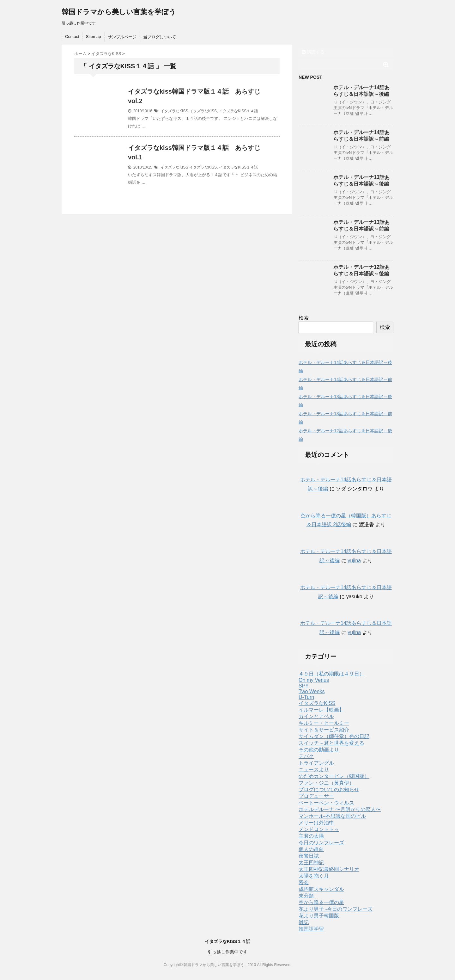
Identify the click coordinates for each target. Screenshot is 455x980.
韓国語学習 (311, 929)
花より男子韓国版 (319, 916)
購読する (313, 52)
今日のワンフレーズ (321, 843)
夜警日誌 (309, 856)
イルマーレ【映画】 (321, 710)
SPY (304, 686)
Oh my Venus (314, 680)
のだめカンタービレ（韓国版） (334, 776)
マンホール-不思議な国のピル (332, 816)
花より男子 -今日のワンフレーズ (336, 909)
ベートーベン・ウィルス (326, 803)
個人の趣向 (311, 849)
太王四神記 (311, 863)
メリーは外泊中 (316, 823)
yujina (354, 561)
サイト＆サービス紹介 (324, 730)
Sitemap (94, 37)
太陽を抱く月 (314, 876)
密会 (304, 882)
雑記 (304, 922)
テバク (306, 756)
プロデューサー (316, 796)
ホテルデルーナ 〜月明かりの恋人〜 (340, 809)
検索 (304, 318)
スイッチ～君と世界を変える (331, 743)
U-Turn (306, 697)
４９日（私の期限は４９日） (331, 674)
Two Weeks (312, 691)
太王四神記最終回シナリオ (329, 869)
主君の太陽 (311, 836)
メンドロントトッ (319, 829)
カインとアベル (316, 716)
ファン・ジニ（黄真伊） (326, 783)
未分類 (306, 896)
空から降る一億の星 (321, 902)
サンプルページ (122, 37)
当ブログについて (160, 37)
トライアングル (316, 763)
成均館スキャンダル (321, 889)
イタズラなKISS (174, 111)
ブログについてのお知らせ (329, 789)
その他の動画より (319, 750)
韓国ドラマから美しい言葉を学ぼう (119, 12)
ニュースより (314, 770)
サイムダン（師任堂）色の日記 (334, 736)
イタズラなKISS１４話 (238, 111)
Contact (72, 37)
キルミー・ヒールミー (324, 723)
